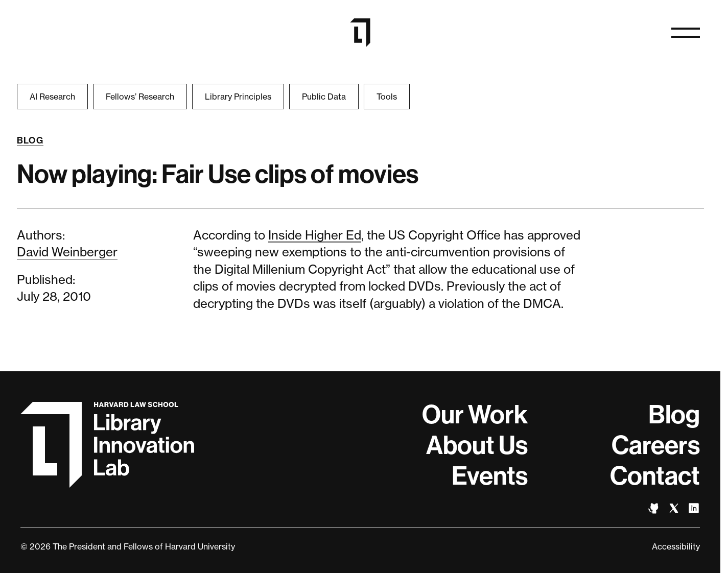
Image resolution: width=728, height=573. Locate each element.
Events (490, 476)
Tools (387, 97)
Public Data (324, 97)
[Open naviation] (686, 33)
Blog (30, 140)
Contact (655, 476)
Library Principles (238, 97)
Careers (656, 445)
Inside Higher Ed (315, 235)
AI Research (52, 97)
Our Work (475, 415)
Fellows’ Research (140, 97)
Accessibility (676, 546)
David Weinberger (67, 252)
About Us (477, 445)
